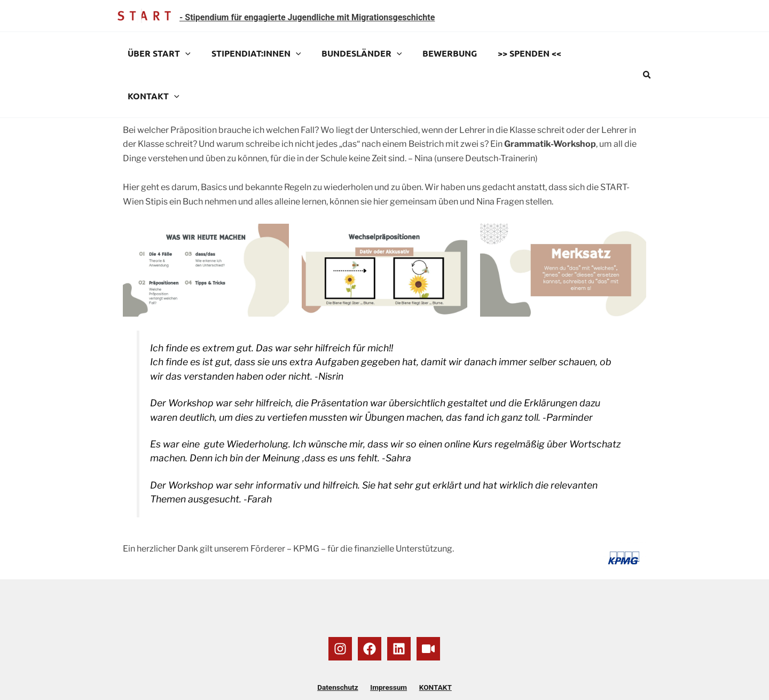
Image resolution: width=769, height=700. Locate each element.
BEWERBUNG (437, 53)
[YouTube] (428, 606)
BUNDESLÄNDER (353, 53)
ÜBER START (158, 53)
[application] (184, 53)
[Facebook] (370, 606)
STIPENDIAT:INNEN (251, 53)
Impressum (389, 645)
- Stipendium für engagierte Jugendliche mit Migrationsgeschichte (307, 17)
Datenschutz (342, 645)
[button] (647, 54)
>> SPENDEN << (513, 53)
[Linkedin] (399, 606)
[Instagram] (340, 606)
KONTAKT (588, 53)
